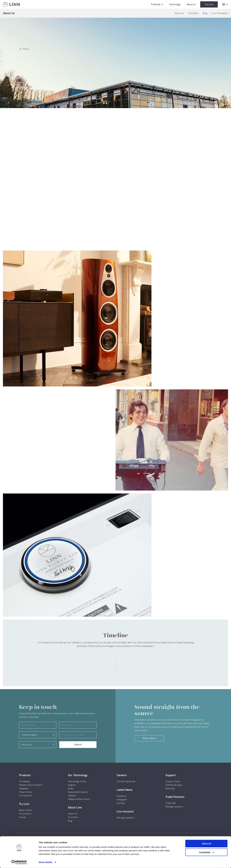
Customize (207, 852)
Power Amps (25, 792)
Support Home (173, 781)
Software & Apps (174, 785)
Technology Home (77, 781)
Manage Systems (125, 818)
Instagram (122, 800)
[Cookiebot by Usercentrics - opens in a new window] (19, 862)
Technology (175, 4)
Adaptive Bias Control (79, 799)
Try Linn (209, 4)
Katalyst (72, 796)
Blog (205, 13)
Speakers (24, 788)
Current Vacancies (126, 781)
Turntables (24, 781)
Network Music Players (31, 785)
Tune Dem (193, 13)
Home (26, 49)
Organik (72, 785)
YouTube (121, 803)
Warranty (170, 788)
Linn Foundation (220, 13)
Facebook (121, 796)
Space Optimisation (78, 792)
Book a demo (149, 738)
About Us (191, 4)
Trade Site (171, 803)
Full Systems (26, 796)
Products (157, 4)
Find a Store (25, 814)
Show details (45, 862)
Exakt (71, 788)
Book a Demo (26, 810)
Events (22, 817)
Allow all (206, 844)
